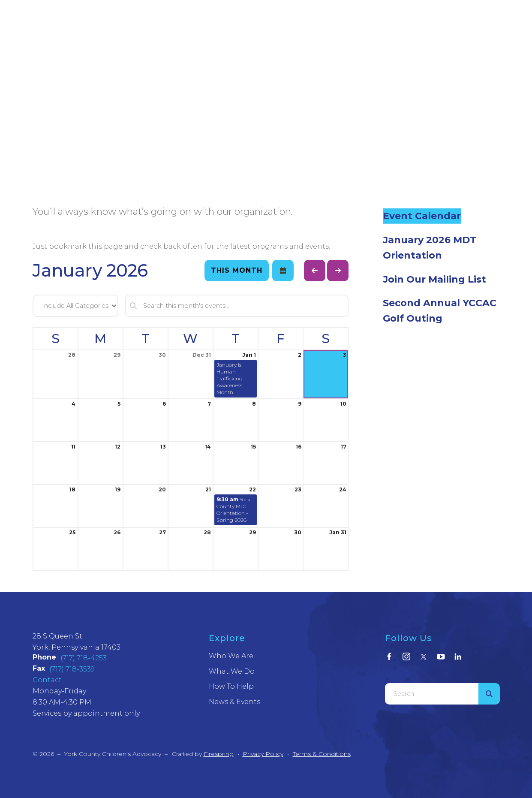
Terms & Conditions (322, 754)
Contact (47, 680)
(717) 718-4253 (84, 658)
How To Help (231, 686)
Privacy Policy (263, 754)
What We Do (232, 671)
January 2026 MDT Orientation (430, 248)
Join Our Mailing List (434, 279)
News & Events (234, 702)
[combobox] (432, 694)
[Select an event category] (75, 306)
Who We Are (231, 656)
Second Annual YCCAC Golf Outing (440, 311)
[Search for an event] (237, 306)
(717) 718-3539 (72, 669)
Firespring (219, 754)
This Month (237, 270)
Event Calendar (422, 216)
